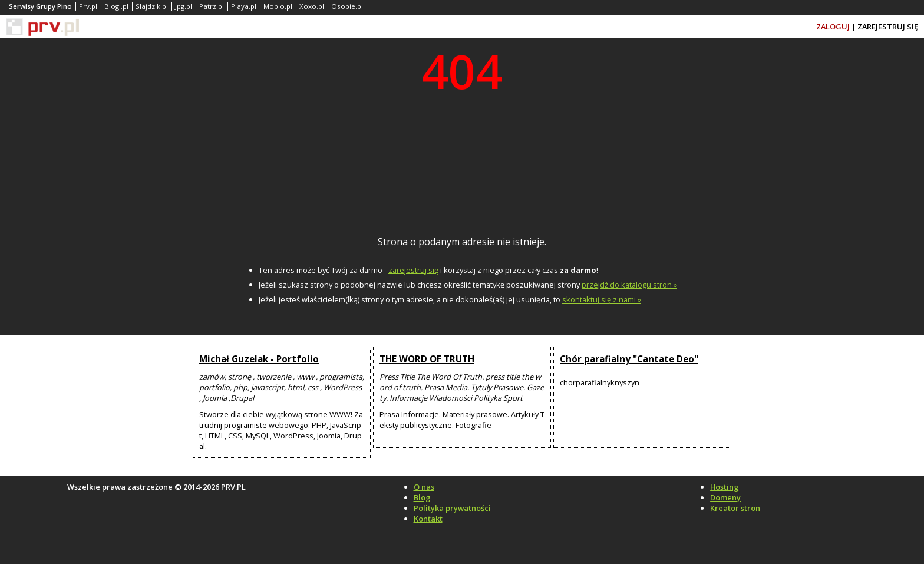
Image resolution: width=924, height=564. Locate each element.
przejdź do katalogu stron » (629, 285)
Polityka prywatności (452, 508)
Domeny (725, 497)
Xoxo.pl (312, 6)
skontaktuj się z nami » (602, 299)
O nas (424, 487)
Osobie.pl (347, 6)
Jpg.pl (184, 6)
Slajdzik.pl (152, 6)
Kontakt (428, 519)
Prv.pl (88, 6)
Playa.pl (244, 6)
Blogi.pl (116, 6)
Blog (422, 497)
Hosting (724, 487)
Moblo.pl (278, 6)
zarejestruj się (413, 270)
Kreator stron (735, 508)
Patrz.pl (212, 6)
